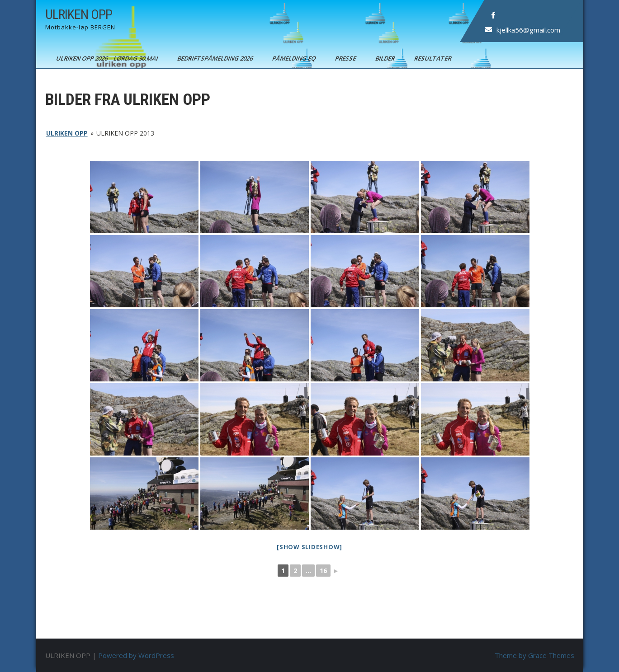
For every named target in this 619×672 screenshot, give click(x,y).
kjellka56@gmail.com (528, 30)
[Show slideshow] (309, 547)
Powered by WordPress (136, 655)
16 (323, 571)
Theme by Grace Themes (534, 655)
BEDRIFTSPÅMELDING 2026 (215, 58)
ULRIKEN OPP (79, 14)
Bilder (385, 58)
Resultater (433, 58)
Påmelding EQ (294, 58)
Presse (346, 58)
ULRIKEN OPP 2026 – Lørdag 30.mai (107, 58)
